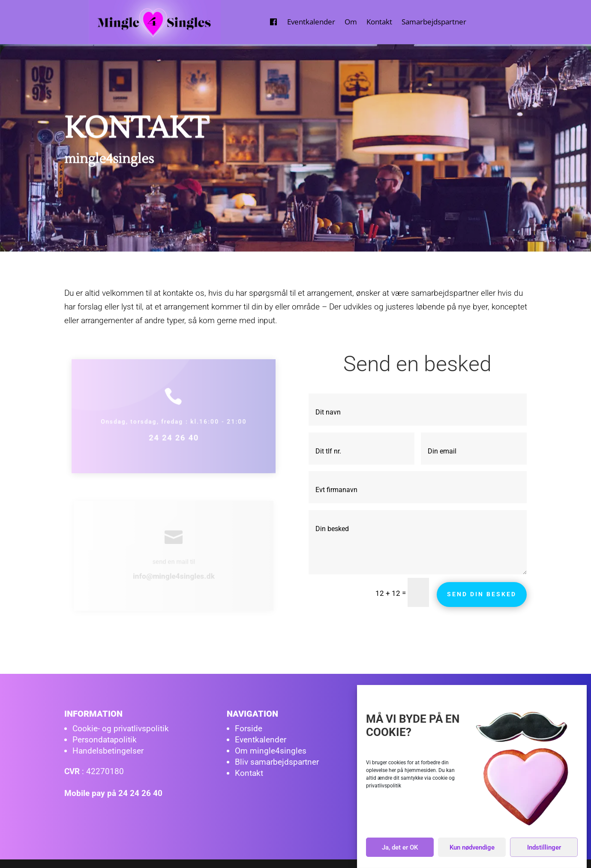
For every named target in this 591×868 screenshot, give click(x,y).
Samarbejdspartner (434, 22)
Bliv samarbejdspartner (277, 762)
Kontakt (379, 22)
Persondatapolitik (105, 740)
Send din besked (482, 594)
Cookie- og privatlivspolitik (121, 728)
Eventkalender (311, 22)
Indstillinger (544, 849)
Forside (249, 728)
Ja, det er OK (400, 849)
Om (351, 22)
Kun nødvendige (472, 849)
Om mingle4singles (271, 751)
